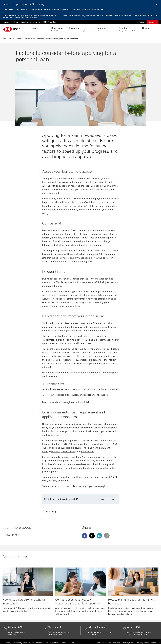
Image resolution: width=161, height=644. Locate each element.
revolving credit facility (64, 445)
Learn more (98, 9)
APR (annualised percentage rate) (82, 248)
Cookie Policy (31, 17)
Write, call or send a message (17, 627)
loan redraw (88, 445)
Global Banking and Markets (31, 22)
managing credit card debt (76, 396)
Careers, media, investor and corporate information (139, 627)
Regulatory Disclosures (59, 636)
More (72, 636)
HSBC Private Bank (50, 22)
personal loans (75, 470)
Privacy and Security (13, 636)
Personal (6, 22)
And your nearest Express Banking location (58, 627)
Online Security (42, 636)
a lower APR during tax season (102, 276)
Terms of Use (29, 636)
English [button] (143, 21)
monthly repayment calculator (100, 192)
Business (15, 22)
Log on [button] (153, 22)
